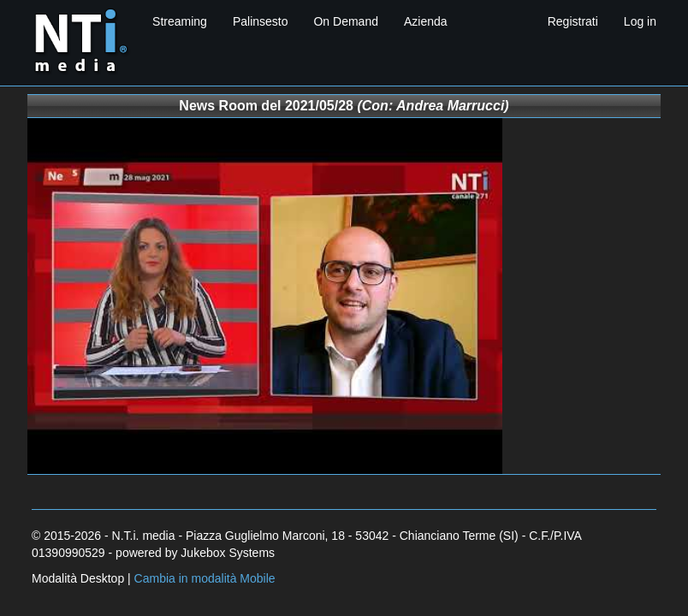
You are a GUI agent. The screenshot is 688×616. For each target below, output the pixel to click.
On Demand (345, 21)
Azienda (426, 21)
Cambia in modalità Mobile (205, 578)
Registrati (573, 21)
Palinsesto (261, 21)
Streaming (180, 21)
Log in (640, 21)
